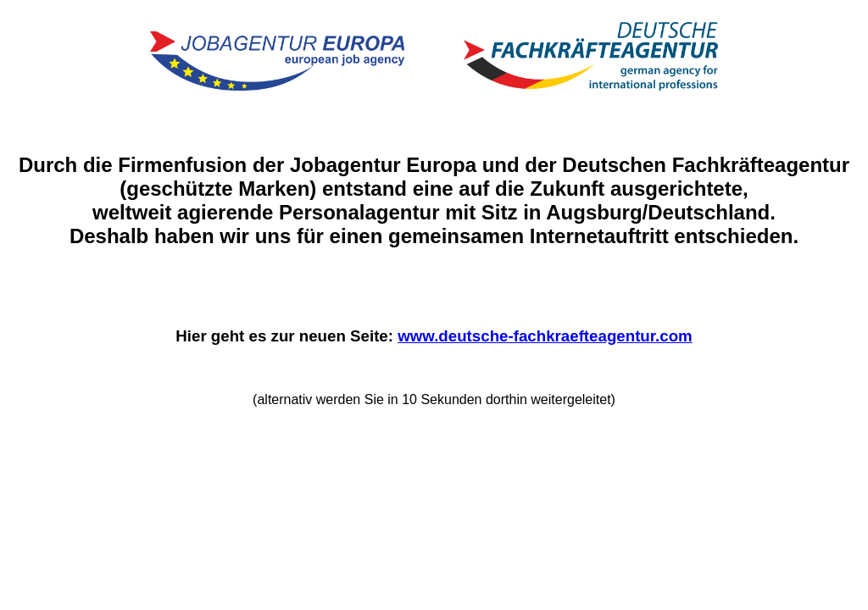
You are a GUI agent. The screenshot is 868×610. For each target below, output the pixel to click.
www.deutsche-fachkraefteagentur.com (545, 336)
